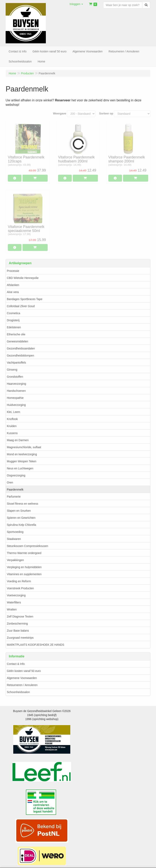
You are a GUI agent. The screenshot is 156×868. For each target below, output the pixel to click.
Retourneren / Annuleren (22, 685)
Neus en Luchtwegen (20, 468)
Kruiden (12, 426)
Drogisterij (13, 320)
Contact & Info (16, 664)
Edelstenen (14, 327)
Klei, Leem (13, 412)
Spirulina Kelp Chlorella (22, 525)
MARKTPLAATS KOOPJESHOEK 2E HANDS (35, 645)
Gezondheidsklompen (20, 356)
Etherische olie (16, 334)
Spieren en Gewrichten (21, 518)
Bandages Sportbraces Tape (25, 299)
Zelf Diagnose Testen (20, 616)
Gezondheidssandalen (21, 348)
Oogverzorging (16, 475)
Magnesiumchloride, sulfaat (24, 447)
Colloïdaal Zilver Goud (21, 306)
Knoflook (12, 419)
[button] (76, 4)
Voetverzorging (16, 595)
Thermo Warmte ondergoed (24, 553)
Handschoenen (16, 391)
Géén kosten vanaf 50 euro (24, 671)
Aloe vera (13, 292)
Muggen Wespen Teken (22, 461)
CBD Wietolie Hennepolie (23, 278)
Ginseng (12, 370)
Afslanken (13, 285)
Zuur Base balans (18, 631)
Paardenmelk (15, 490)
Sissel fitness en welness (23, 504)
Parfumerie (14, 497)
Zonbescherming (17, 624)
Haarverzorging (16, 384)
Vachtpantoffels (16, 363)
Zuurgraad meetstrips (20, 638)
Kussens (12, 433)
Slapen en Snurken (19, 511)
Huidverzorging (16, 405)
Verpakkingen (15, 560)
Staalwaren (14, 539)
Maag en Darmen (18, 440)
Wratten (12, 609)
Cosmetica (13, 313)
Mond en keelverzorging (22, 454)
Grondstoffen (15, 377)
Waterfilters (14, 602)
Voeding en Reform (19, 581)
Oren (10, 482)
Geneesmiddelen (17, 341)
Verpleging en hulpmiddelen (24, 567)
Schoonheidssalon (18, 692)
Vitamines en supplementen (24, 574)
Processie (13, 271)
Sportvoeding (15, 532)
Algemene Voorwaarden (22, 678)
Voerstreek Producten (20, 588)
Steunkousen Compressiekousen (27, 546)
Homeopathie (15, 398)
